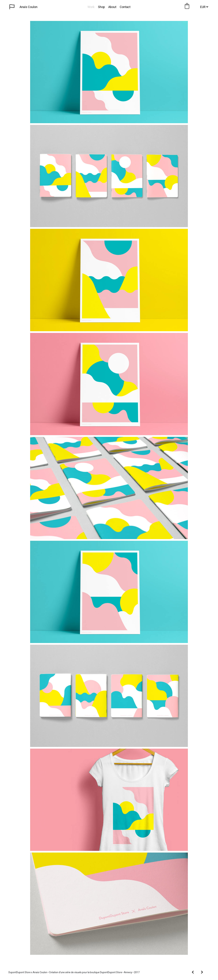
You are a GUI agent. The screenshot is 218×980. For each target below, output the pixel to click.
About (112, 7)
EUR (204, 7)
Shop (101, 7)
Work (91, 7)
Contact (125, 7)
